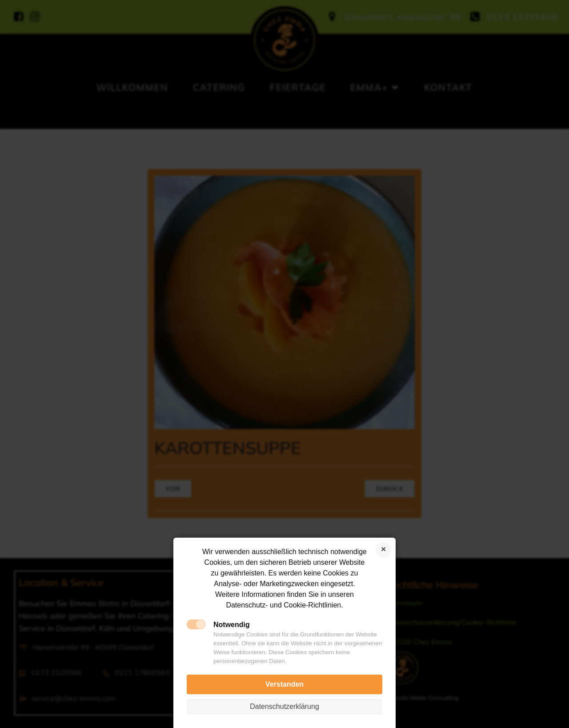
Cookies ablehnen (383, 550)
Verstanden (284, 684)
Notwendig (232, 625)
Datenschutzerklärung (284, 706)
